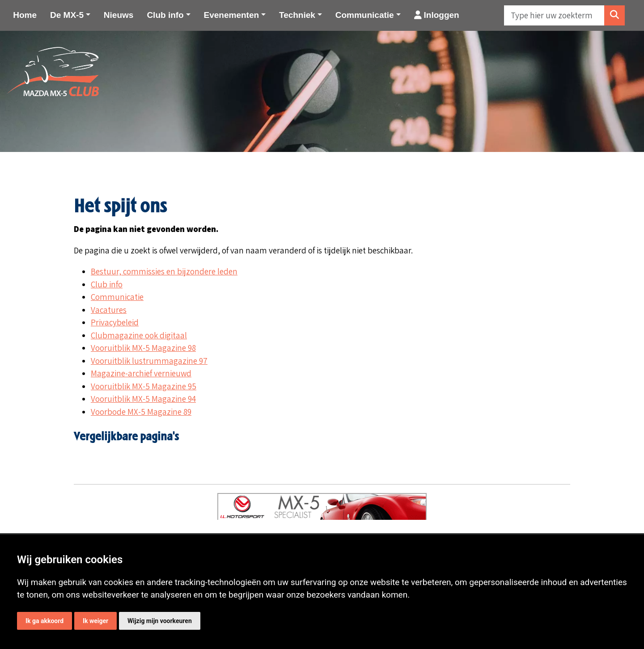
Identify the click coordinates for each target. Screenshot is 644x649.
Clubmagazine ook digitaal (139, 335)
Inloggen (437, 15)
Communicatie (117, 297)
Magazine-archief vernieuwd (141, 373)
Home (25, 15)
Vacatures (109, 310)
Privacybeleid (115, 322)
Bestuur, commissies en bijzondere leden (164, 271)
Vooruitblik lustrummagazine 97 (149, 361)
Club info (107, 284)
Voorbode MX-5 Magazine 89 (141, 412)
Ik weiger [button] (95, 621)
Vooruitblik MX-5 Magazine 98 (143, 348)
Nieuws (119, 15)
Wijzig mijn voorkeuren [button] (160, 621)
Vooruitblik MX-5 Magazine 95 (144, 386)
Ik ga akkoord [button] (44, 621)
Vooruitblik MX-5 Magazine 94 (143, 399)
